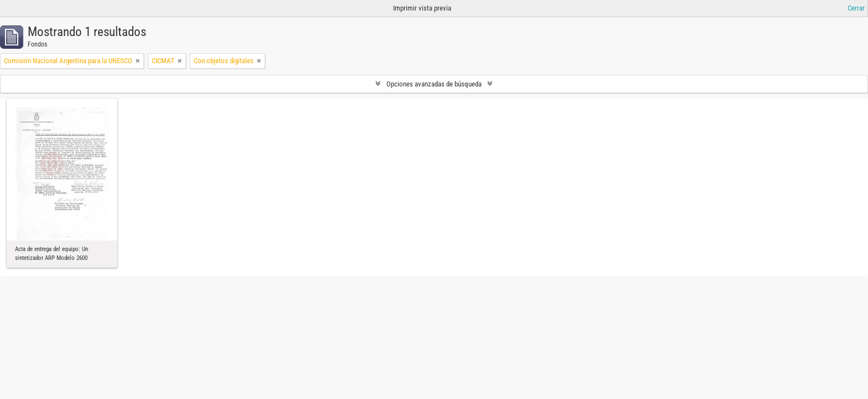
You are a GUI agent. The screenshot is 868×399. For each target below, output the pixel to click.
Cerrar (856, 8)
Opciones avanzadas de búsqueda (434, 84)
